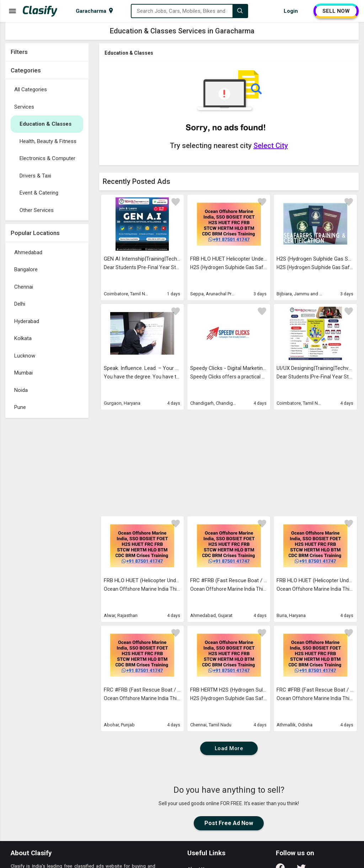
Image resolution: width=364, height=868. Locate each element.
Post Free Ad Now (229, 823)
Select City (271, 146)
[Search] (240, 11)
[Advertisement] (47, 528)
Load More (229, 748)
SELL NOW (336, 11)
